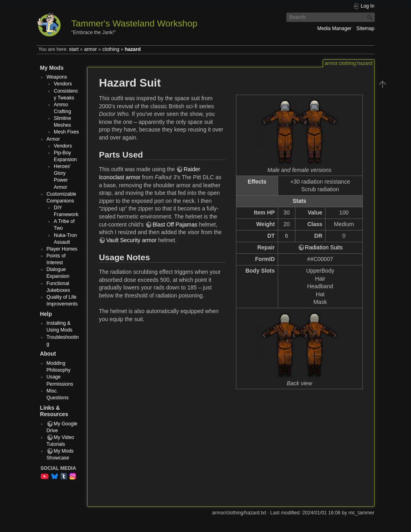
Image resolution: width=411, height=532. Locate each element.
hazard (133, 49)
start (74, 49)
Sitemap (365, 28)
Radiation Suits (324, 247)
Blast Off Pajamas (175, 225)
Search (371, 17)
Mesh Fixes (66, 132)
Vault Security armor (131, 240)
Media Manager (334, 28)
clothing (111, 49)
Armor (53, 139)
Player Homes (62, 249)
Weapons (57, 77)
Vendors (63, 84)
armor (90, 49)
